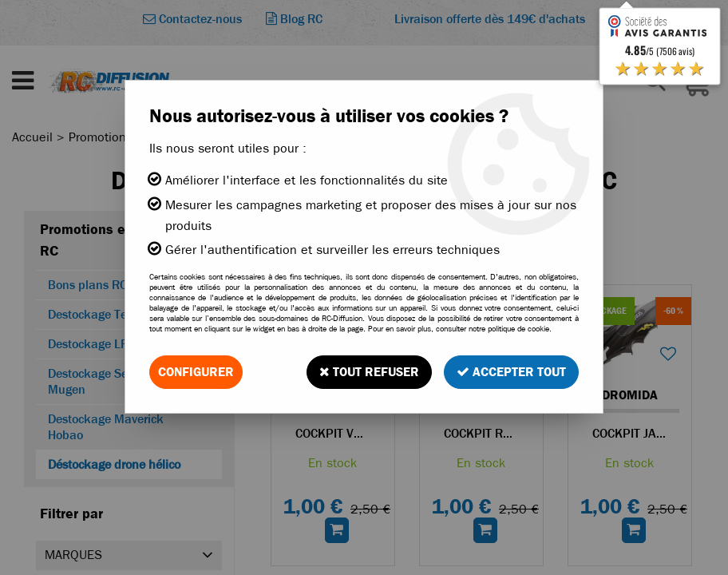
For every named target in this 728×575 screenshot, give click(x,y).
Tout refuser (369, 372)
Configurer (196, 372)
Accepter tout (511, 372)
